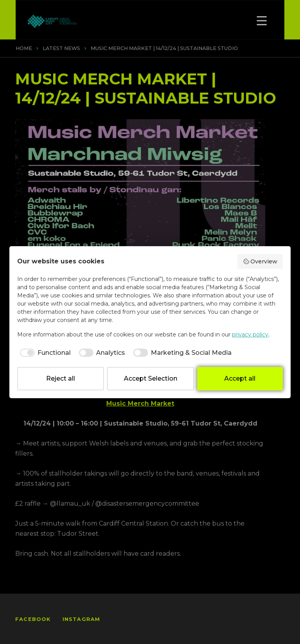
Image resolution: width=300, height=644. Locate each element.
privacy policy (250, 335)
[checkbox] (44, 353)
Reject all (61, 378)
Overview (260, 261)
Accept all (240, 378)
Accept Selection (151, 378)
